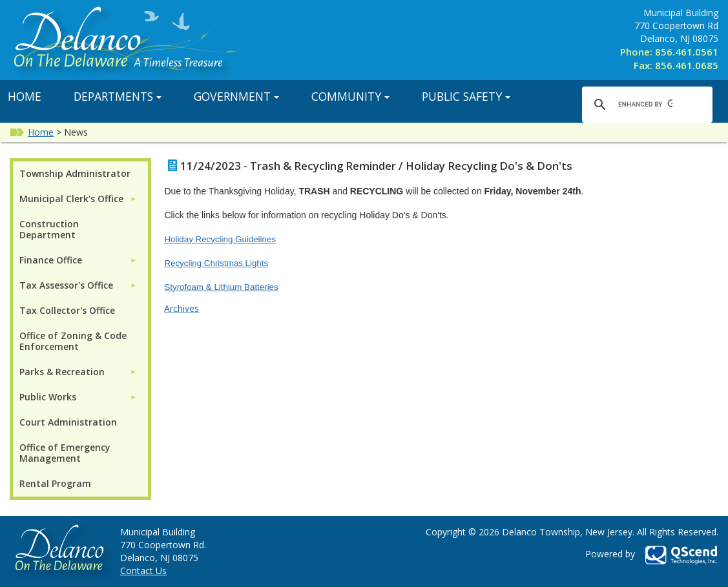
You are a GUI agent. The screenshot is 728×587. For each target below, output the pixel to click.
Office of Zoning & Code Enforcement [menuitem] (73, 341)
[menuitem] (78, 199)
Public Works (48, 397)
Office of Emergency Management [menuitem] (65, 453)
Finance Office (51, 260)
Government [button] (236, 96)
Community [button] (350, 96)
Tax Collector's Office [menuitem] (67, 310)
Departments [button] (118, 96)
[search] (645, 104)
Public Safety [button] (466, 96)
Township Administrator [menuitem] (75, 173)
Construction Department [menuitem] (49, 229)
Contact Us (143, 571)
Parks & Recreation (62, 372)
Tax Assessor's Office (66, 285)
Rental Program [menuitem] (55, 483)
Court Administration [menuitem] (68, 422)
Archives (182, 308)
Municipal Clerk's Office (71, 199)
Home (41, 132)
